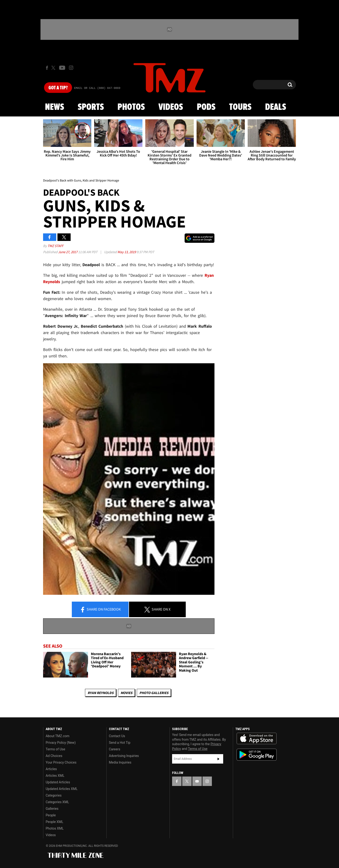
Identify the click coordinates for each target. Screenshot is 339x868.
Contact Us (117, 736)
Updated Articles (58, 782)
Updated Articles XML (62, 789)
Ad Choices (54, 756)
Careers (115, 749)
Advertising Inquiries (124, 756)
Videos (171, 107)
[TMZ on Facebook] (47, 68)
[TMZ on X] (54, 68)
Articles (51, 769)
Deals (276, 107)
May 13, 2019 (127, 252)
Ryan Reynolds (101, 693)
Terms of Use (55, 749)
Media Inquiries (120, 762)
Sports (91, 107)
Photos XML (55, 828)
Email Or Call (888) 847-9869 (97, 88)
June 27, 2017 (68, 252)
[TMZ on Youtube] (62, 68)
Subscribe (218, 759)
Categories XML (57, 802)
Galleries (52, 809)
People (51, 815)
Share (100, 610)
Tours (240, 107)
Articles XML (55, 776)
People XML (54, 822)
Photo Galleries (154, 693)
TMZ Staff (55, 246)
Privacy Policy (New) (61, 743)
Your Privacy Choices (61, 762)
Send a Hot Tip (120, 743)
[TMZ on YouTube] (197, 781)
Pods (206, 107)
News (54, 107)
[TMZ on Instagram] (71, 68)
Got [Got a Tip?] (58, 88)
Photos (131, 107)
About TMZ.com (58, 736)
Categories (54, 795)
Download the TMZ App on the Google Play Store (257, 755)
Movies (126, 693)
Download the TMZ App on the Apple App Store (257, 739)
